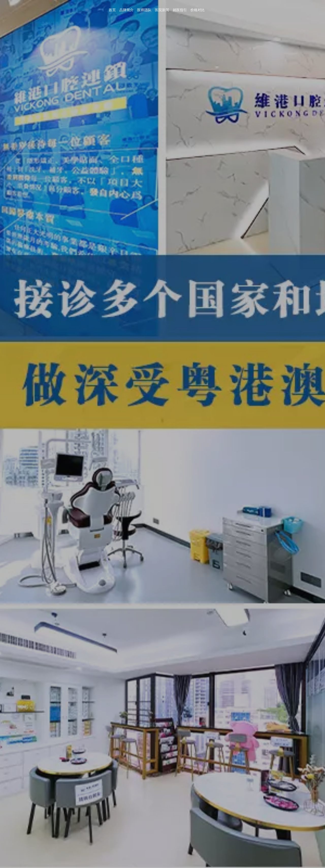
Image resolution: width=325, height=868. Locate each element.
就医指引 (289, 10)
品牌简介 (238, 10)
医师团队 (255, 10)
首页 (225, 10)
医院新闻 (272, 10)
